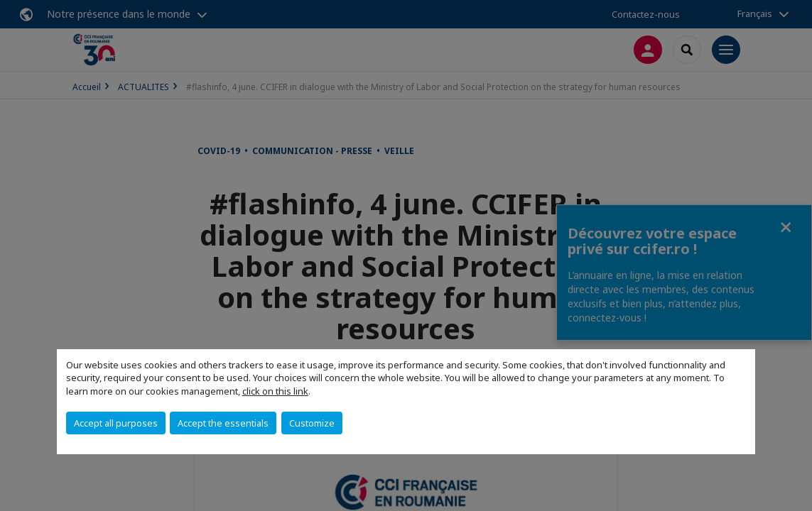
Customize (312, 423)
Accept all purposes (116, 423)
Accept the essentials (223, 423)
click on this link (275, 391)
